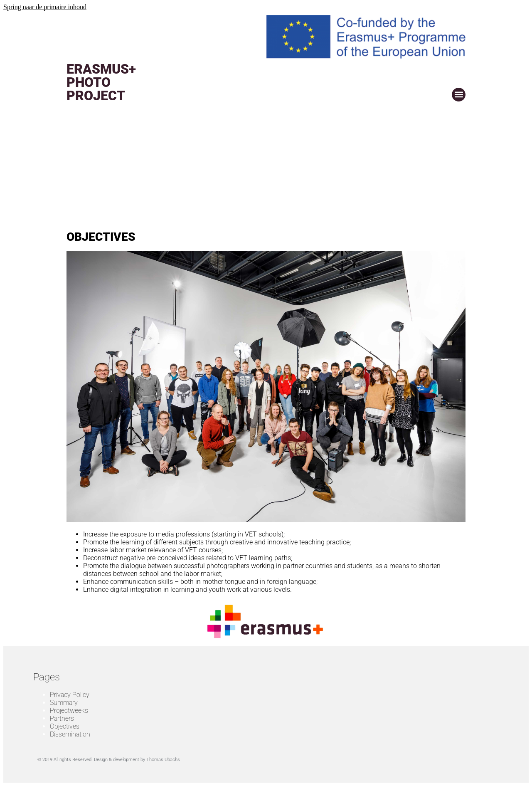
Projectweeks (69, 711)
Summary (64, 703)
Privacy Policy (70, 695)
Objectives (65, 726)
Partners (62, 718)
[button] (459, 95)
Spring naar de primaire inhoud (45, 7)
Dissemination (70, 734)
